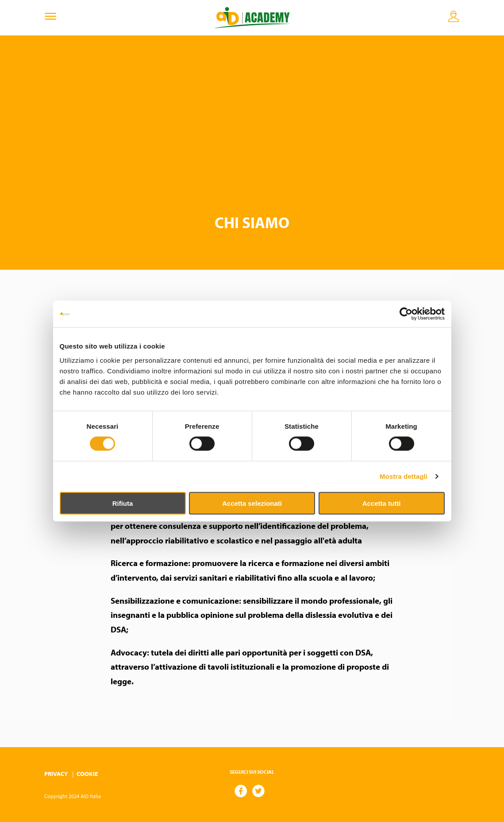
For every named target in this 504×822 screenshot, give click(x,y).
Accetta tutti (382, 503)
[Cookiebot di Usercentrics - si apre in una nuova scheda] (406, 314)
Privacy (56, 774)
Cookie (87, 774)
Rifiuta (123, 503)
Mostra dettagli (404, 476)
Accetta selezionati (252, 503)
